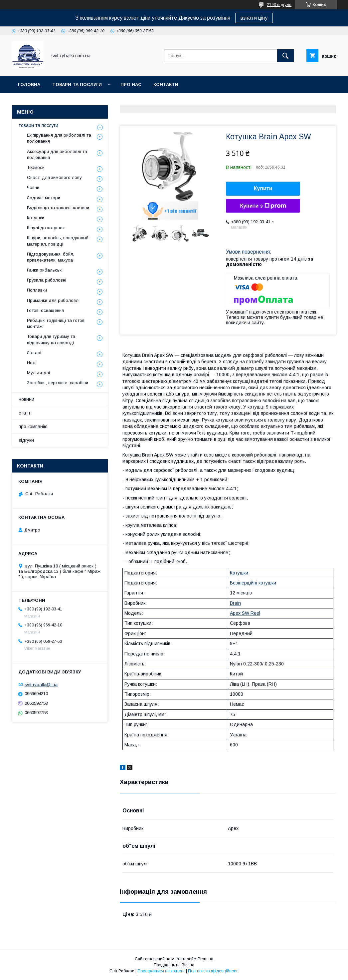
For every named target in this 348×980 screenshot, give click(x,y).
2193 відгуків (279, 5)
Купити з (263, 206)
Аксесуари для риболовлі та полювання (57, 154)
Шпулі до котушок (46, 228)
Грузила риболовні (47, 280)
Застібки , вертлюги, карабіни (58, 383)
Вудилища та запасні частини (58, 208)
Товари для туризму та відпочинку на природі (51, 339)
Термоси (36, 167)
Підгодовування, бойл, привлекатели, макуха (51, 257)
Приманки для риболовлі (53, 300)
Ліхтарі (34, 353)
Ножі (32, 363)
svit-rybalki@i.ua (41, 684)
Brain (235, 603)
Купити (263, 188)
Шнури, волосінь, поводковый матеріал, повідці (58, 241)
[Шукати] (285, 56)
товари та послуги (77, 84)
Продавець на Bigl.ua (174, 965)
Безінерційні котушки (253, 583)
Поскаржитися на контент (161, 971)
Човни (33, 187)
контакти (166, 84)
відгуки (26, 440)
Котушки (239, 573)
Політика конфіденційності (213, 971)
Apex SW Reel (245, 613)
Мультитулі (38, 373)
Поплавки (37, 290)
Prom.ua (205, 959)
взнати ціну (254, 18)
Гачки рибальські (45, 270)
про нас (131, 84)
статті (25, 413)
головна (29, 84)
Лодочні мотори (44, 198)
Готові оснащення (45, 310)
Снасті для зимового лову (54, 177)
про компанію (33, 427)
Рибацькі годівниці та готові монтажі (56, 323)
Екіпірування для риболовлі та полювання (59, 138)
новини (26, 399)
